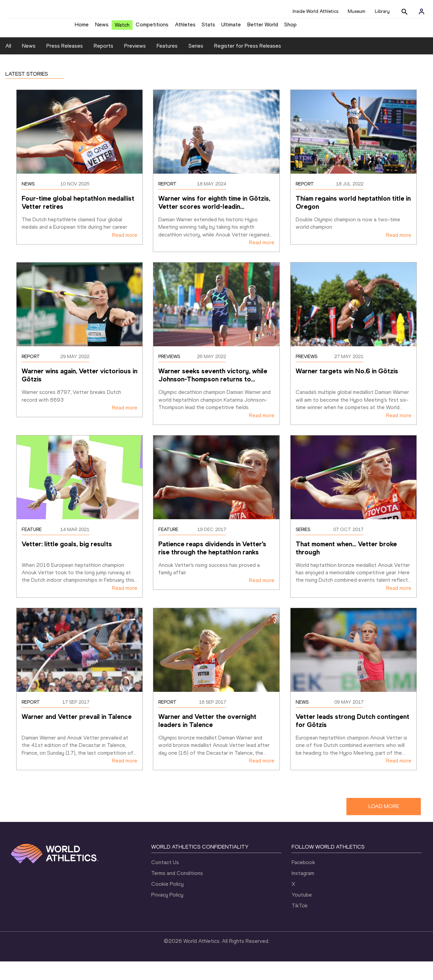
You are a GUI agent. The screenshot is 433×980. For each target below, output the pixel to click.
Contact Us (165, 881)
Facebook (303, 881)
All (8, 65)
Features (167, 65)
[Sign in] (421, 11)
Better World (263, 27)
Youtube (302, 913)
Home (82, 27)
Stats (208, 27)
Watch (122, 28)
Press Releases (65, 65)
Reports (104, 65)
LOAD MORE (384, 825)
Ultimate (231, 27)
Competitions (152, 27)
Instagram (303, 892)
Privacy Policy (167, 913)
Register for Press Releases (248, 65)
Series (196, 65)
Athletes (185, 27)
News (102, 27)
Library (382, 11)
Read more (125, 254)
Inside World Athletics (315, 11)
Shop (290, 27)
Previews (135, 65)
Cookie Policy (167, 902)
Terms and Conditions (177, 892)
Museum (357, 11)
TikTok (300, 924)
